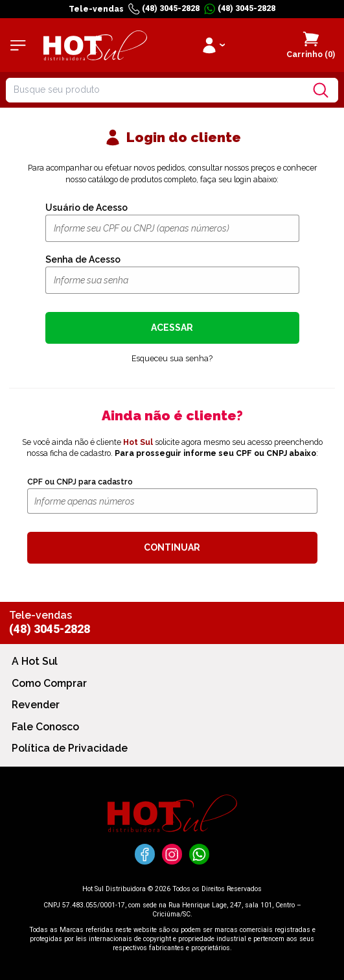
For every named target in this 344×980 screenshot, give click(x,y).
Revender (36, 705)
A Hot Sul (35, 661)
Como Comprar (49, 683)
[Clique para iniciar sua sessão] (213, 45)
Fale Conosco (45, 727)
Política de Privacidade (70, 748)
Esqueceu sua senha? (172, 358)
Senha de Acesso (83, 259)
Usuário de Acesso (86, 208)
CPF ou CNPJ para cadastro (80, 482)
